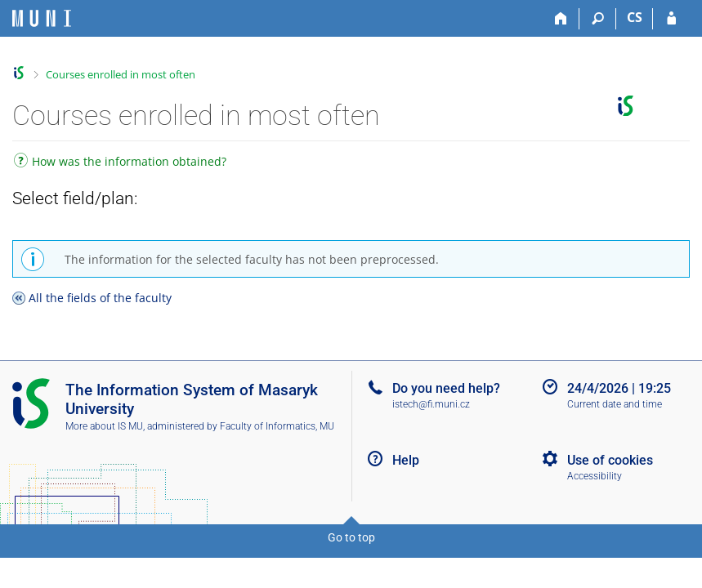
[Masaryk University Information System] (42, 18)
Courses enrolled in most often (121, 74)
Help (406, 460)
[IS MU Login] (671, 19)
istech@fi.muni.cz (431, 404)
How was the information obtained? (120, 163)
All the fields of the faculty (100, 298)
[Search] (598, 19)
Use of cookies (610, 460)
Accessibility (595, 476)
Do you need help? (446, 388)
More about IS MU (104, 426)
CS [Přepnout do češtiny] (635, 17)
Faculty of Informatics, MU (277, 426)
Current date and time (615, 404)
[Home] (561, 19)
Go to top (351, 537)
